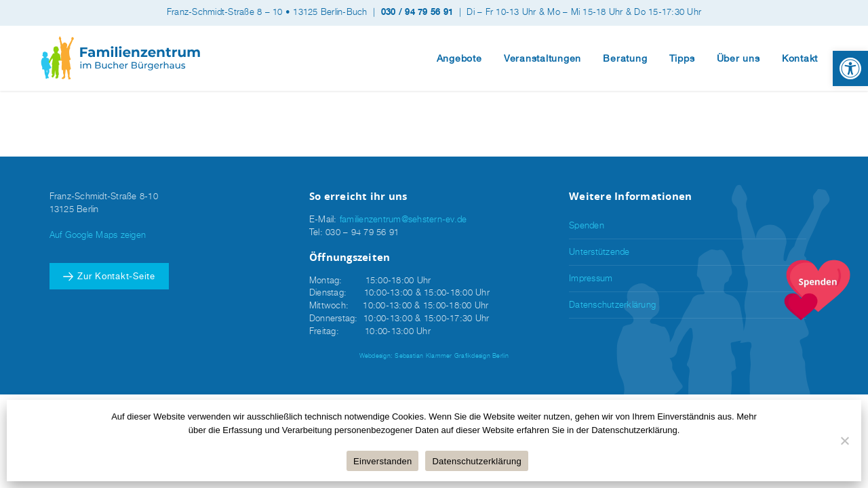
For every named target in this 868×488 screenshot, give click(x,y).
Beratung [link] (625, 58)
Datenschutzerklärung (476, 461)
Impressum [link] (591, 278)
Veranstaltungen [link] (542, 58)
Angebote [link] (459, 58)
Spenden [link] (587, 225)
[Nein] (844, 441)
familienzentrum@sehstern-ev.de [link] (403, 219)
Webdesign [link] (375, 355)
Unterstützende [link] (599, 252)
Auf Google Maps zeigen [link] (98, 235)
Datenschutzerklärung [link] (612, 305)
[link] (850, 68)
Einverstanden (382, 461)
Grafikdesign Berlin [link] (482, 355)
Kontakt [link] (800, 58)
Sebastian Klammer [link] (423, 355)
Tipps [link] (682, 58)
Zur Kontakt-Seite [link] (116, 276)
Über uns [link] (738, 58)
